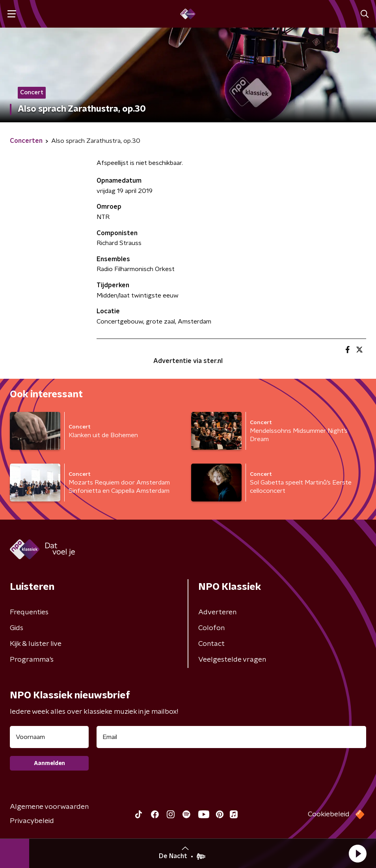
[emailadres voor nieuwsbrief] (231, 737)
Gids (17, 628)
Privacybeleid (32, 821)
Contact (211, 644)
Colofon (211, 628)
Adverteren (217, 612)
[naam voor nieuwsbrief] (49, 737)
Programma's (32, 660)
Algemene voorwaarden (49, 807)
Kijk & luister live (36, 644)
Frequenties (29, 612)
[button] (357, 853)
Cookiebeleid (329, 814)
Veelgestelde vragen (232, 660)
